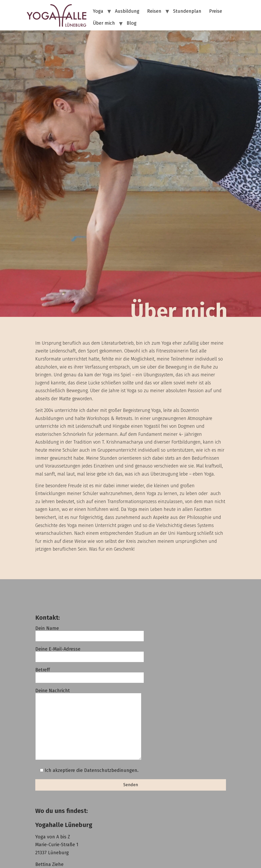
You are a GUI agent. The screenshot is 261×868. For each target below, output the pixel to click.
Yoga (98, 11)
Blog (132, 23)
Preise (216, 11)
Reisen (154, 11)
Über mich (104, 23)
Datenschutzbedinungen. (111, 770)
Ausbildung (127, 11)
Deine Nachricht (88, 725)
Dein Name (90, 632)
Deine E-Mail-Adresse (90, 653)
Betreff (90, 674)
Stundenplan (187, 11)
